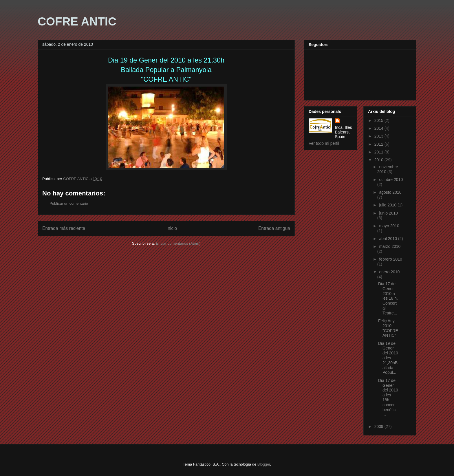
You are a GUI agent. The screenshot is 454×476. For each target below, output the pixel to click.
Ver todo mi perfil (324, 143)
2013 (379, 136)
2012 (379, 144)
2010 (379, 160)
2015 (379, 120)
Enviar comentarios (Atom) (178, 243)
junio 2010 (388, 213)
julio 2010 (388, 205)
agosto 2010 (390, 192)
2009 (379, 426)
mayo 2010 (389, 226)
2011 (379, 152)
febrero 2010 (390, 259)
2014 (379, 128)
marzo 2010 (390, 246)
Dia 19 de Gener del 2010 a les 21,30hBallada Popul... (388, 358)
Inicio (172, 228)
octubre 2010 (391, 180)
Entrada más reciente (64, 228)
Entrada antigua (274, 228)
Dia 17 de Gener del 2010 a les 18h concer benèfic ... (388, 398)
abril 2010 (388, 239)
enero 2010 (389, 272)
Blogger (264, 464)
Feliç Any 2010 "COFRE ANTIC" (388, 328)
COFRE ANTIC (77, 21)
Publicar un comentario (69, 203)
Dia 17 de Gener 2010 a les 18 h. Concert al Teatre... (388, 298)
